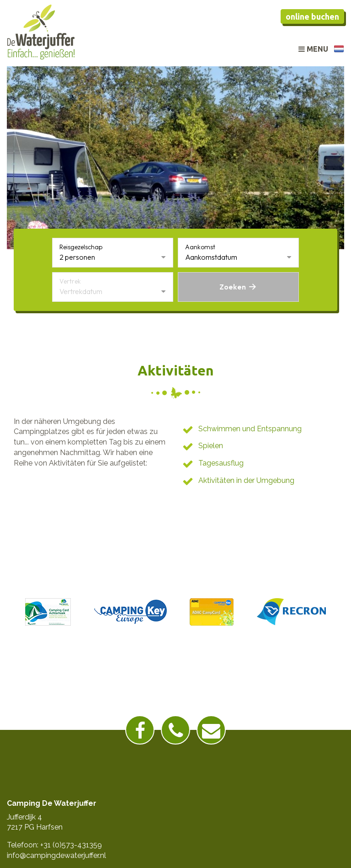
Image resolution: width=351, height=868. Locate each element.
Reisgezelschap (81, 247)
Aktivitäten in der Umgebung (246, 480)
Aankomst (200, 247)
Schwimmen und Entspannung (250, 429)
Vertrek (70, 281)
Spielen (211, 446)
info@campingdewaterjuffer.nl (56, 855)
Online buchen (312, 16)
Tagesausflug (221, 463)
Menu (313, 49)
